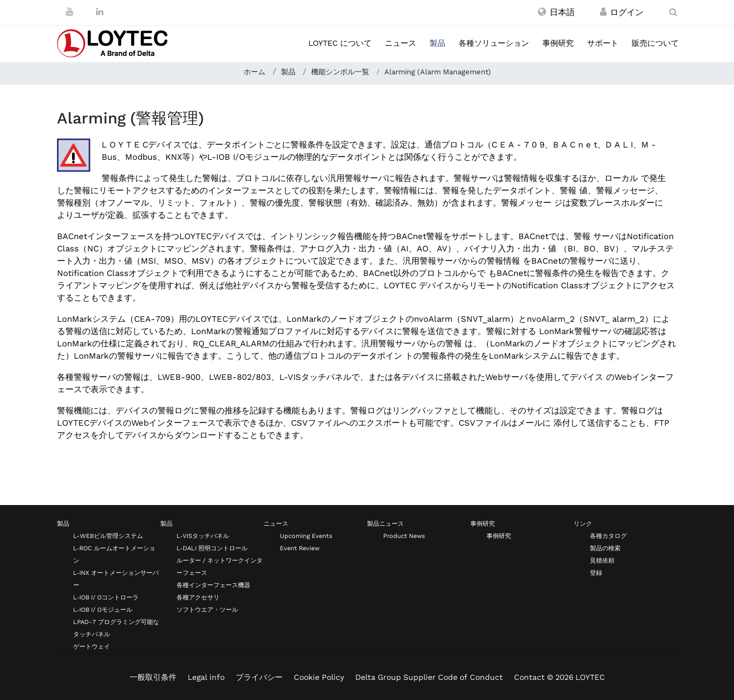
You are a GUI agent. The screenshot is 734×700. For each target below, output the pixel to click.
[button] (556, 12)
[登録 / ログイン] (603, 12)
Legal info (206, 677)
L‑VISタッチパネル (203, 536)
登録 (596, 573)
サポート (603, 43)
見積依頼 (602, 561)
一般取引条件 (153, 677)
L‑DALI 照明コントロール (212, 548)
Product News (404, 536)
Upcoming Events (306, 536)
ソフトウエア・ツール (207, 610)
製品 (437, 43)
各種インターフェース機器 (213, 585)
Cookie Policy (319, 677)
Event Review (300, 548)
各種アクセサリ (198, 597)
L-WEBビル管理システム (108, 536)
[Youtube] (70, 12)
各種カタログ (608, 536)
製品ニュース (385, 524)
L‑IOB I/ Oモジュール (103, 610)
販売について (655, 43)
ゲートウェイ (92, 647)
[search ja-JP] (673, 12)
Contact (529, 677)
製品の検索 (605, 548)
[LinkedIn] (100, 12)
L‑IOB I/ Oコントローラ (106, 597)
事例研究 (558, 43)
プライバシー (259, 677)
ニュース (401, 43)
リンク (583, 524)
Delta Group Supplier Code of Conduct (429, 677)
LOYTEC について (340, 43)
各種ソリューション (494, 43)
